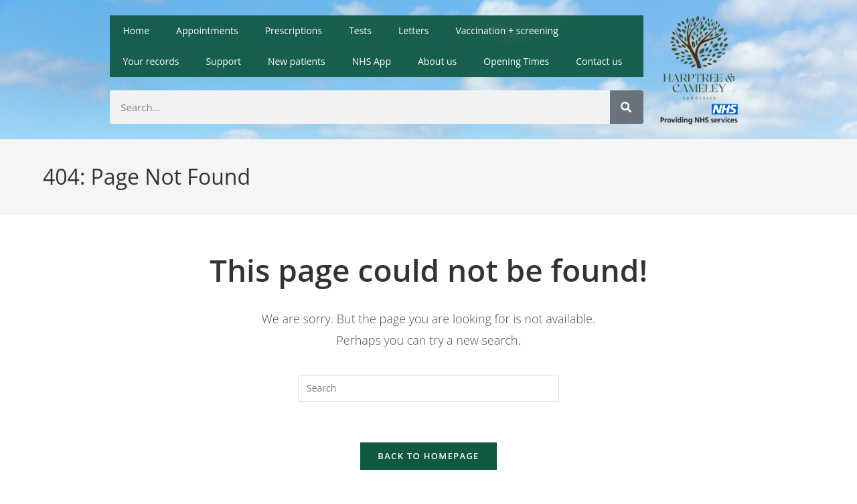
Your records (151, 61)
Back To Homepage (428, 456)
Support (223, 61)
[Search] (627, 107)
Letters (413, 30)
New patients (297, 61)
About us (437, 61)
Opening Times (516, 61)
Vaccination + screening (507, 30)
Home (137, 30)
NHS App (372, 61)
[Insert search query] (428, 388)
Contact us (599, 61)
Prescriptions (294, 30)
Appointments (207, 30)
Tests (360, 30)
